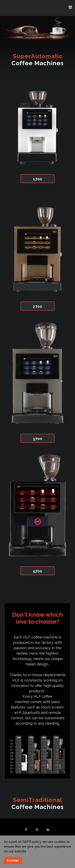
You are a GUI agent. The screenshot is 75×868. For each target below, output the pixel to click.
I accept (13, 860)
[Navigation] (70, 7)
